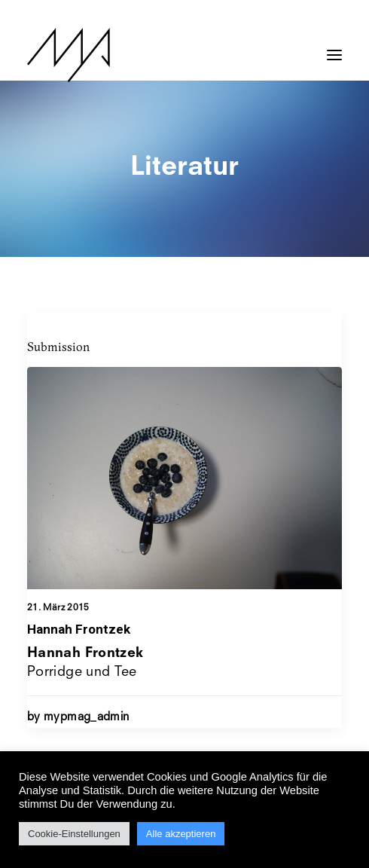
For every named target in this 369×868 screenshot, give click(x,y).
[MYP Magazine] (69, 55)
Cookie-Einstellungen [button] (74, 834)
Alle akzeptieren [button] (181, 834)
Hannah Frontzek (79, 629)
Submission (58, 347)
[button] (334, 47)
